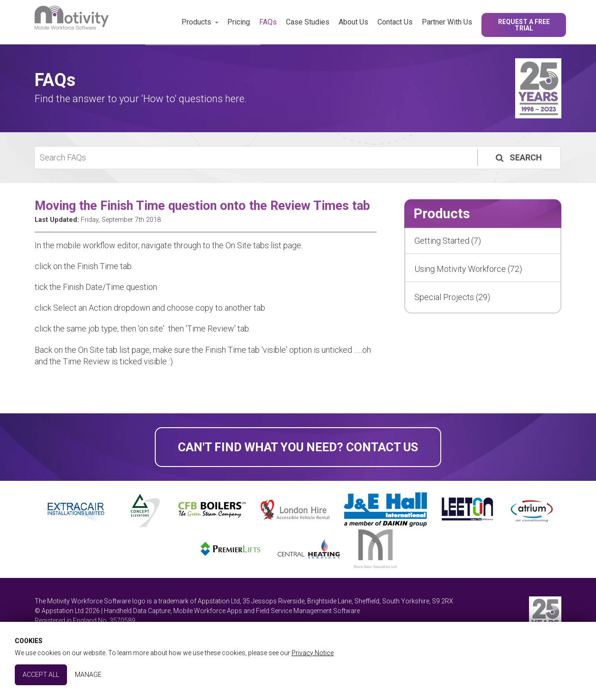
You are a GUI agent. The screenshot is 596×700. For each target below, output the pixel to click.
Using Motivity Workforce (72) (468, 269)
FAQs (268, 22)
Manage (88, 675)
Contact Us (395, 22)
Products (196, 22)
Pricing (239, 22)
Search (518, 157)
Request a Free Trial (524, 25)
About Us (353, 22)
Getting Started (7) (448, 241)
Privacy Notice (313, 653)
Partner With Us (447, 22)
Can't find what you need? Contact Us (298, 447)
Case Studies (308, 22)
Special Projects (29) (452, 297)
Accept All (41, 675)
